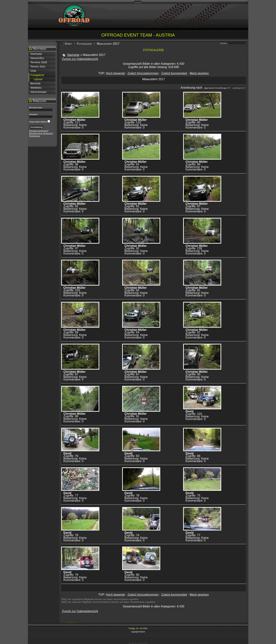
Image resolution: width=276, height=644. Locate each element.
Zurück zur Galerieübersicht (80, 59)
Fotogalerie (84, 44)
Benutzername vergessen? (41, 133)
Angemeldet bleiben (38, 122)
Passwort (33, 114)
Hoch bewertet (115, 73)
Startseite (73, 55)
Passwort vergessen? (39, 131)
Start (68, 44)
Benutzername (36, 108)
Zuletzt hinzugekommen (143, 73)
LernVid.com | (143, 643)
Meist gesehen (199, 73)
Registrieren (35, 136)
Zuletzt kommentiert (174, 73)
